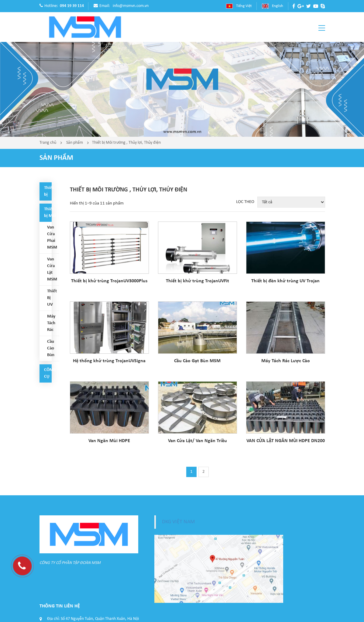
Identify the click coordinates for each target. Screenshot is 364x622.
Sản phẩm (75, 143)
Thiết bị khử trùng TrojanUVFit (197, 281)
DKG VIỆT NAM (178, 522)
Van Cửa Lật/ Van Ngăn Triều (197, 441)
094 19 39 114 (72, 6)
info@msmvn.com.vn (131, 6)
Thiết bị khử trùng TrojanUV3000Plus (109, 281)
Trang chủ (48, 143)
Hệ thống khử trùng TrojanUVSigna (109, 361)
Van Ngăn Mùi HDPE (109, 441)
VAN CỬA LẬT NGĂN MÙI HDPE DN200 (286, 441)
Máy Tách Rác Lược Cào (286, 361)
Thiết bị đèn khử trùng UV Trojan (285, 281)
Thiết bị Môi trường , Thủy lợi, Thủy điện (126, 143)
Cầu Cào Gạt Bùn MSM (197, 361)
